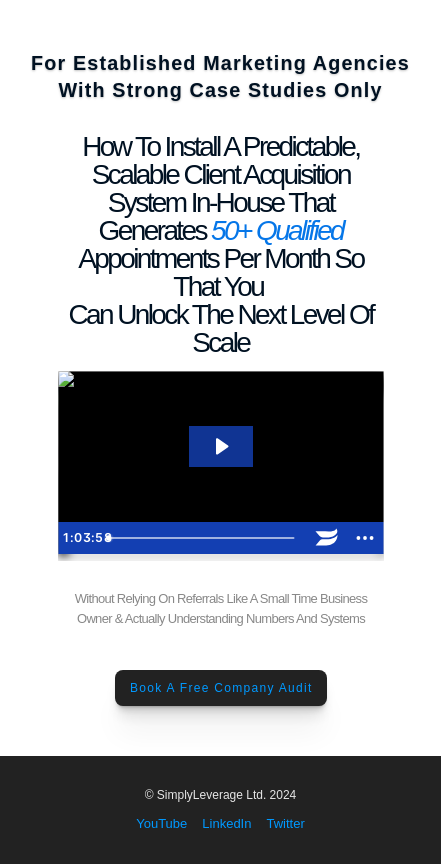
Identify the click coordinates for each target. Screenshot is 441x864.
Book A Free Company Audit (220, 688)
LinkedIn (226, 823)
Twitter (285, 823)
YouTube (161, 823)
